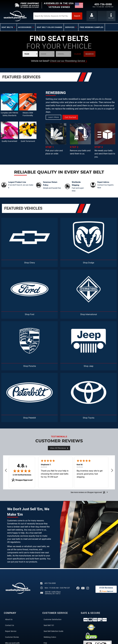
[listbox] (30, 54)
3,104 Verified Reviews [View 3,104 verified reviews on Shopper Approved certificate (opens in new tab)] (22, 475)
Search (90, 54)
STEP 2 (74, 147)
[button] (53, 16)
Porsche (32, 366)
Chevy (32, 263)
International (91, 314)
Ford (32, 314)
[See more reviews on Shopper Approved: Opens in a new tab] (86, 492)
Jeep (91, 366)
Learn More (54, 117)
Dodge (91, 263)
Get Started (71, 117)
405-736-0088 (50, 583)
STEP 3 (99, 147)
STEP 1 (50, 147)
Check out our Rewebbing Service (68, 61)
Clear (78, 54)
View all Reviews (59, 448)
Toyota (91, 418)
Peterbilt (32, 418)
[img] (22, 471)
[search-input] (47, 16)
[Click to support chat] (102, 16)
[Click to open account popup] (91, 16)
